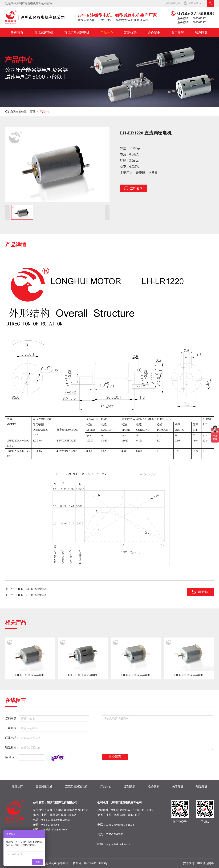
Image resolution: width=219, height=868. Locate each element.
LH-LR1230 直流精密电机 (32, 589)
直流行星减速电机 (77, 33)
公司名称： (12, 728)
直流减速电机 (44, 33)
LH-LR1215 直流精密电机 (32, 595)
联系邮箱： (12, 748)
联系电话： (12, 738)
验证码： (13, 757)
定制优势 (130, 33)
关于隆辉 (178, 33)
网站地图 (175, 3)
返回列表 (203, 592)
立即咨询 (133, 188)
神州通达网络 (205, 863)
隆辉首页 (17, 33)
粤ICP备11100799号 (96, 863)
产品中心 (107, 33)
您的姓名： (12, 718)
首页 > (35, 112)
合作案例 (154, 33)
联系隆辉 (201, 33)
